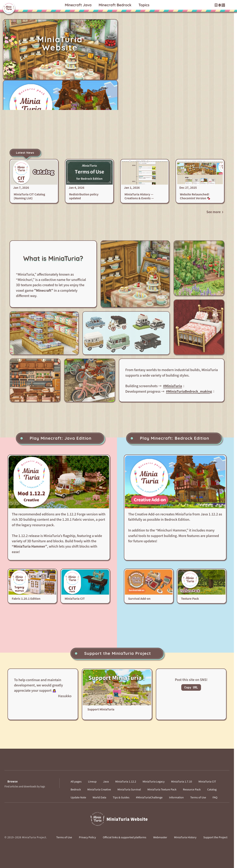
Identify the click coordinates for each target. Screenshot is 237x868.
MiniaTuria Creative (99, 789)
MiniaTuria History (185, 837)
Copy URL (191, 687)
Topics (144, 5)
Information (176, 797)
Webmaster (160, 837)
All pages (76, 781)
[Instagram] (141, 763)
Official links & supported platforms (125, 837)
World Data (99, 797)
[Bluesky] (105, 763)
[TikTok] (129, 763)
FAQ (215, 797)
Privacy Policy (87, 837)
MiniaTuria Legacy (154, 781)
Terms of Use (198, 797)
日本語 (220, 5)
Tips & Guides (121, 797)
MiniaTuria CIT (207, 781)
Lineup (92, 781)
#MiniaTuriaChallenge (149, 797)
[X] (93, 763)
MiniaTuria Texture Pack (162, 789)
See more (214, 212)
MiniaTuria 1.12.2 (126, 781)
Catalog (212, 789)
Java (78, 5)
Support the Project (216, 837)
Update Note (78, 797)
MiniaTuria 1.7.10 (181, 781)
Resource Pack (192, 789)
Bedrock (115, 5)
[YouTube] (117, 763)
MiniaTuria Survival (129, 789)
